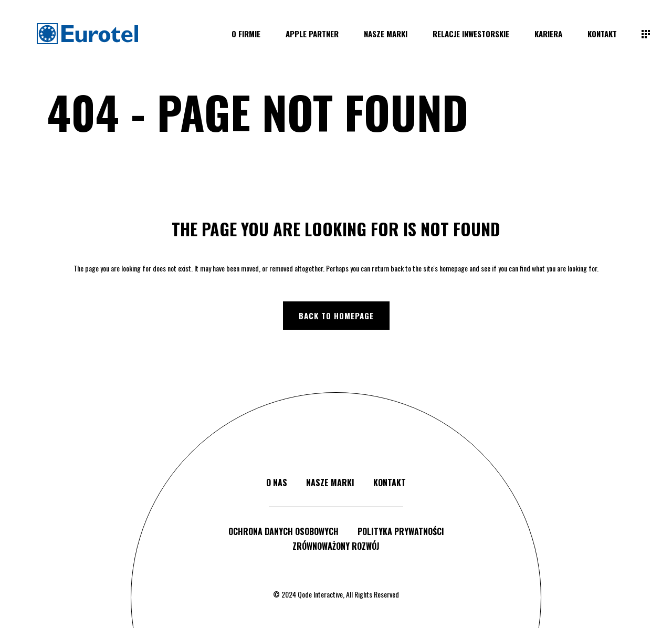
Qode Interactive (320, 594)
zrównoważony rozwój (336, 546)
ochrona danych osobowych (283, 531)
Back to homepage (336, 316)
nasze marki (330, 483)
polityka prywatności (401, 531)
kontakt (390, 483)
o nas (277, 483)
